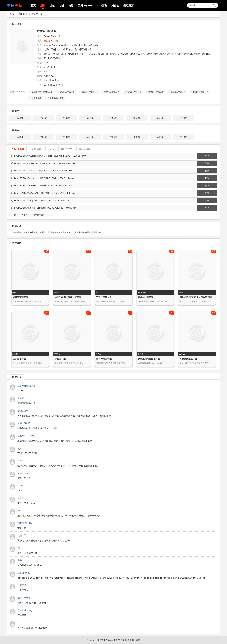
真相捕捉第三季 (146, 297)
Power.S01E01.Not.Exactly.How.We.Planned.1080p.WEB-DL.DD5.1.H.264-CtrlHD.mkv (51, 156)
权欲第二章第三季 (156, 92)
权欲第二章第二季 (56, 98)
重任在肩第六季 (104, 359)
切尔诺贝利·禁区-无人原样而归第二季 (198, 297)
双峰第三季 (60, 359)
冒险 (52, 80)
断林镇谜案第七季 (188, 359)
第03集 (67, 118)
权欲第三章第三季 (112, 92)
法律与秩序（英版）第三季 (68, 297)
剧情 (57, 80)
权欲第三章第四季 (67, 92)
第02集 (43, 118)
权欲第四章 (36, 98)
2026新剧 (102, 6)
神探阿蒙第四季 (20, 297)
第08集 (184, 118)
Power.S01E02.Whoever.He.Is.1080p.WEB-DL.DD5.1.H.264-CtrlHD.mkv (45, 163)
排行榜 (115, 6)
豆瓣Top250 (85, 6)
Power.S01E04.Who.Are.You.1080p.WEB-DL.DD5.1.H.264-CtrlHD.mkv (44, 178)
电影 (71, 6)
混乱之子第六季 (104, 297)
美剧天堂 (116, 640)
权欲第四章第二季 (134, 92)
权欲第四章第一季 (201, 92)
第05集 (113, 118)
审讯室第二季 (19, 359)
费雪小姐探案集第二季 (149, 359)
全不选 (25, 215)
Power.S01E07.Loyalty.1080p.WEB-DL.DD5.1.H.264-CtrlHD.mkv (42, 200)
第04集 (90, 118)
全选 (14, 215)
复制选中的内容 (40, 215)
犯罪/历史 (23, 14)
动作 (46, 80)
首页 (33, 6)
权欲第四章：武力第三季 (42, 92)
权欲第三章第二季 (178, 92)
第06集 (137, 118)
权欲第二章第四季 (89, 92)
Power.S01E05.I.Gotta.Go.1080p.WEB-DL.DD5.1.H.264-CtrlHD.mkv (43, 186)
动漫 (62, 6)
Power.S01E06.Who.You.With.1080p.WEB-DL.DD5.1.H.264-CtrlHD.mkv (44, 193)
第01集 (20, 118)
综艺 (52, 6)
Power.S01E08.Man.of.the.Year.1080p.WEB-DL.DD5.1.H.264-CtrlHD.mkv (45, 208)
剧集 (43, 6)
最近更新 (128, 6)
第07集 (160, 118)
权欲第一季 (37, 14)
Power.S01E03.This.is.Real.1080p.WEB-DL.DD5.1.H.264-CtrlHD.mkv (43, 171)
